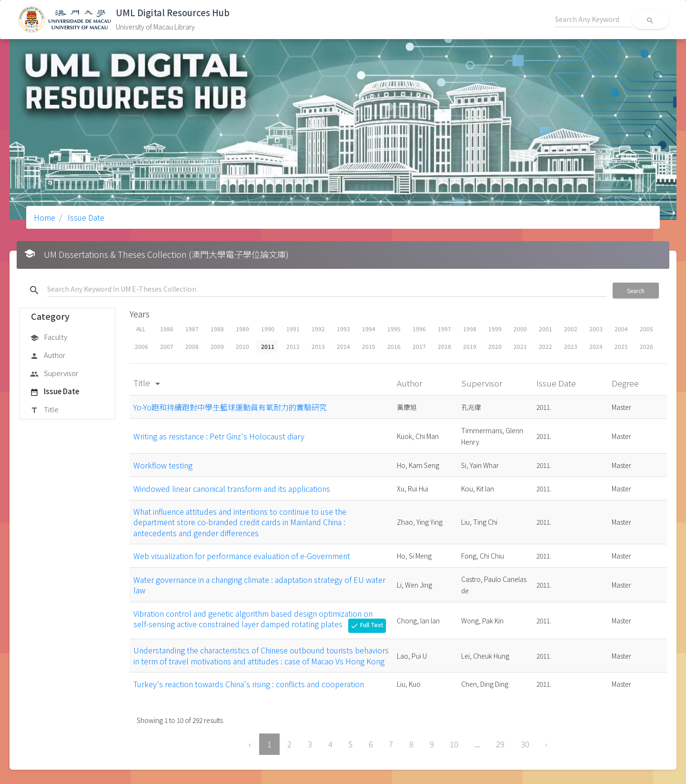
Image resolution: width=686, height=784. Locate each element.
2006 (141, 346)
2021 (520, 346)
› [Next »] (546, 744)
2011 (268, 346)
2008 (192, 346)
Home (45, 217)
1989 (242, 329)
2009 (217, 346)
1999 (495, 329)
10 (454, 744)
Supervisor (54, 374)
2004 (621, 329)
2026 (646, 346)
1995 (394, 329)
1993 (343, 329)
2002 (571, 329)
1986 (167, 329)
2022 (545, 346)
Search (636, 290)
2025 (621, 346)
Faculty (49, 337)
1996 (419, 329)
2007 (167, 346)
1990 (268, 329)
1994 (369, 329)
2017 (419, 346)
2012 (293, 346)
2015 (369, 346)
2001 (545, 329)
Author (48, 356)
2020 (495, 346)
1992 (318, 329)
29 (500, 744)
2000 (520, 329)
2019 (470, 346)
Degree (626, 383)
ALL (141, 329)
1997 (444, 329)
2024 (596, 346)
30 (525, 744)
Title (44, 410)
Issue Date (85, 217)
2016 (394, 346)
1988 (217, 329)
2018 (444, 346)
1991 (293, 329)
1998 (470, 329)
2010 (242, 346)
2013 (318, 346)
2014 (343, 346)
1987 (192, 329)
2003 (596, 329)
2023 (571, 346)
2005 (646, 329)
